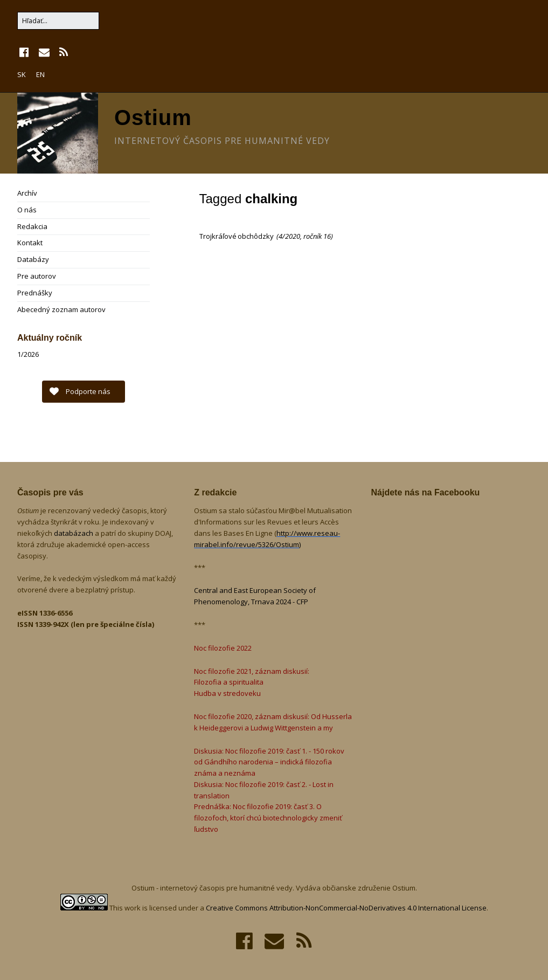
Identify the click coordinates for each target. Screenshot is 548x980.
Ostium (153, 118)
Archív (27, 193)
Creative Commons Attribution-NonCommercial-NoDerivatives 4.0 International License (346, 908)
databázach (74, 533)
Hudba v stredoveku (227, 693)
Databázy (33, 259)
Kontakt (30, 243)
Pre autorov (37, 276)
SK (22, 74)
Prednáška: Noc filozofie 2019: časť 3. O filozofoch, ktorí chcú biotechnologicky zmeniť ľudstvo (268, 818)
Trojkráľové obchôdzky (237, 236)
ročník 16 (317, 236)
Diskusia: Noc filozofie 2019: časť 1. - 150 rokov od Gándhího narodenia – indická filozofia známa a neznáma (269, 762)
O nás (27, 210)
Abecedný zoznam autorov (61, 309)
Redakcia (32, 226)
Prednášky (35, 293)
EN (40, 74)
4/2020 (289, 236)
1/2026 (28, 354)
